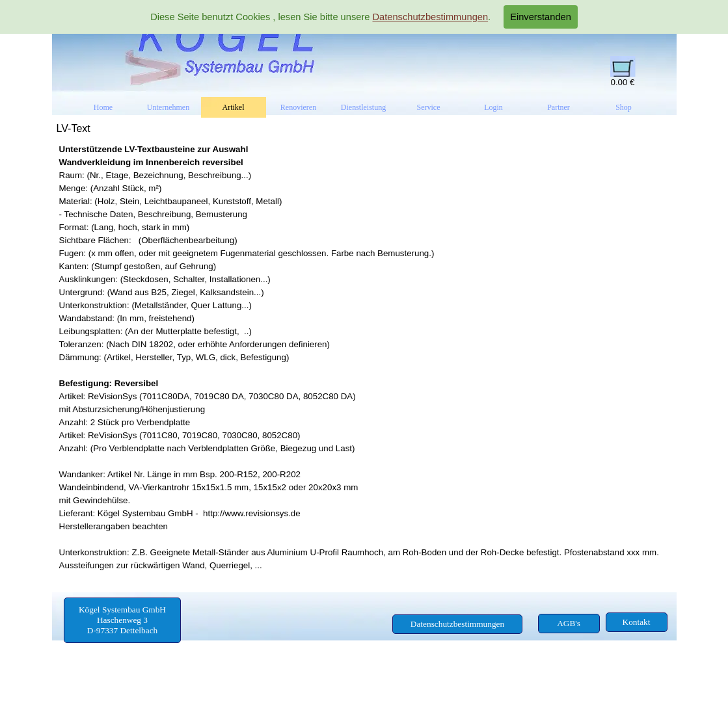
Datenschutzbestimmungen (430, 17)
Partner (559, 107)
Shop (624, 107)
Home (103, 107)
